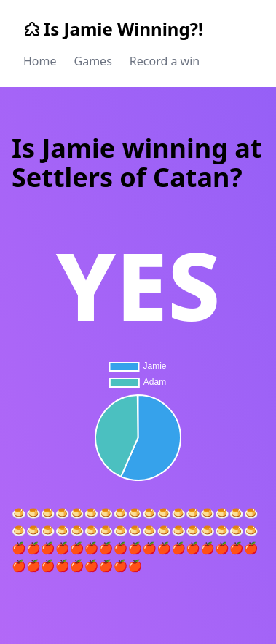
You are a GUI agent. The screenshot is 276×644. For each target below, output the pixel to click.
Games (93, 61)
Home (40, 61)
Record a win (165, 61)
